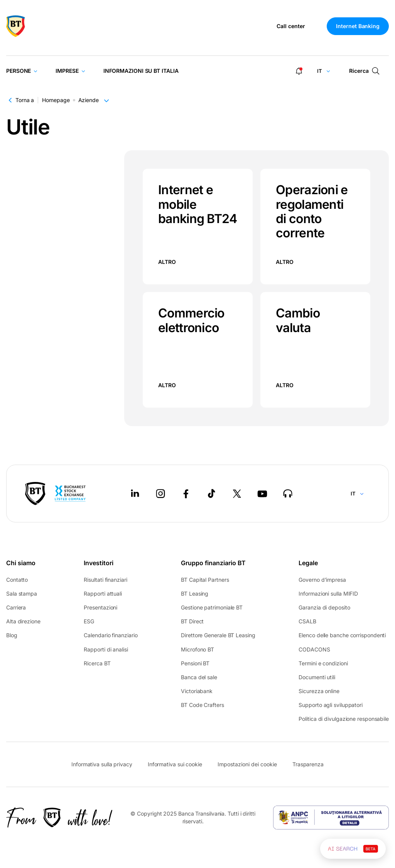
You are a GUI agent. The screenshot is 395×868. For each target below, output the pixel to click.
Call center (291, 26)
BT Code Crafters (203, 705)
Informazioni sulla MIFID (328, 593)
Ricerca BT (97, 663)
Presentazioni (100, 607)
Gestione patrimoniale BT (212, 607)
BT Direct (192, 621)
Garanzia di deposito (324, 607)
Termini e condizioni (323, 663)
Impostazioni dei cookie (247, 764)
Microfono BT (197, 649)
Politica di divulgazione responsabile (344, 719)
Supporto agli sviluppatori (331, 705)
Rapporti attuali (103, 593)
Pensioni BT (195, 663)
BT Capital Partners (205, 580)
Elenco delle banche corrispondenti (342, 635)
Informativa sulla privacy (102, 764)
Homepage (56, 100)
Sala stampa (22, 593)
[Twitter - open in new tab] (237, 494)
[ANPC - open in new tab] (331, 818)
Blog (12, 635)
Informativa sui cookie (175, 764)
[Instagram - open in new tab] (160, 494)
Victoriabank (197, 691)
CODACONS (314, 649)
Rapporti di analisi (106, 649)
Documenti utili (317, 677)
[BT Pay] (35, 494)
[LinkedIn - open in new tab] (135, 494)
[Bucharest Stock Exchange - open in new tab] (70, 494)
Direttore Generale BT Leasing (218, 635)
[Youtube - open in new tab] (262, 494)
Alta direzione (23, 621)
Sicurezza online (319, 691)
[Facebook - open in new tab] (186, 494)
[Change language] (324, 71)
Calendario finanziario (111, 635)
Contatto (17, 580)
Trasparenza (308, 764)
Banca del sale (199, 677)
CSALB (307, 621)
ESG (89, 621)
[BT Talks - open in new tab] (288, 494)
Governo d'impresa (322, 580)
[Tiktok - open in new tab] (211, 494)
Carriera (16, 607)
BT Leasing (195, 593)
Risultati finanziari (105, 580)
